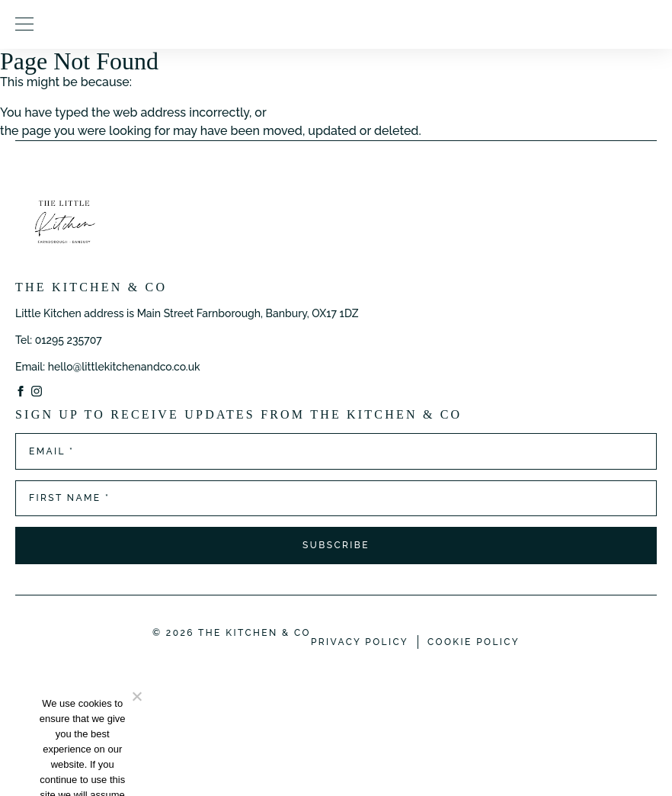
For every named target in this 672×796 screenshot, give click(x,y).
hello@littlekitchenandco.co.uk (124, 367)
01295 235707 (69, 340)
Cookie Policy (474, 642)
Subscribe (336, 545)
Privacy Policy (360, 642)
